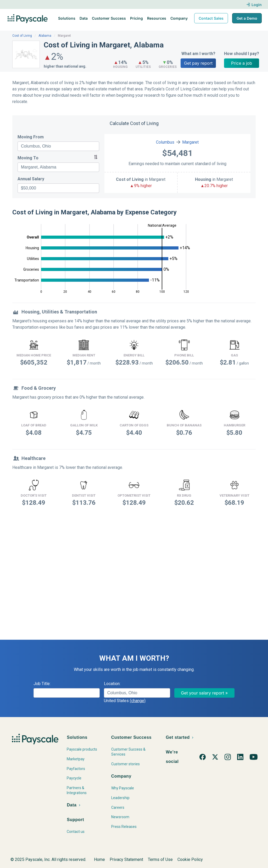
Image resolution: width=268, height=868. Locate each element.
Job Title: (42, 684)
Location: (112, 684)
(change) (138, 701)
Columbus (165, 142)
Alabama (45, 36)
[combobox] (58, 146)
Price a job (242, 63)
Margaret (190, 142)
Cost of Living (22, 36)
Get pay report (198, 63)
